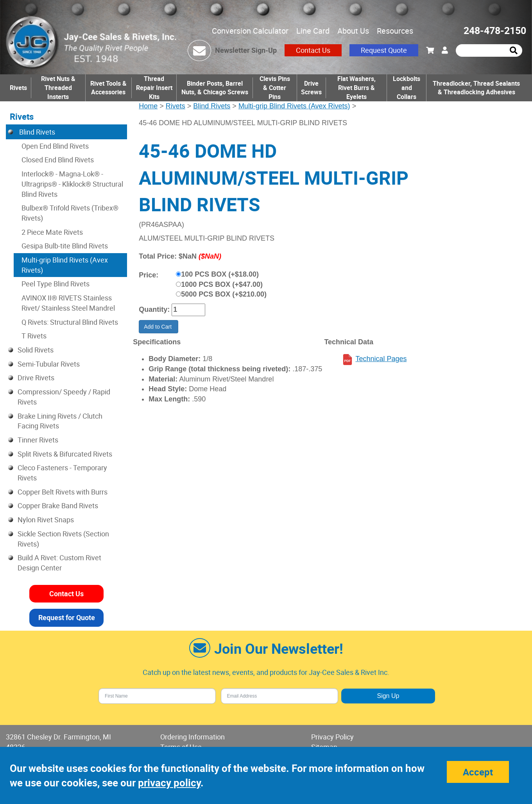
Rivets (18, 88)
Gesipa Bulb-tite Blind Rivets (65, 246)
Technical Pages (381, 359)
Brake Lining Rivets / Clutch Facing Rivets (60, 421)
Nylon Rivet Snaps (46, 520)
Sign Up (388, 696)
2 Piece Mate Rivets (52, 232)
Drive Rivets (36, 378)
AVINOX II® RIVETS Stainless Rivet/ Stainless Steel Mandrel (68, 303)
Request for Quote (67, 617)
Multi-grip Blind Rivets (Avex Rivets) (294, 106)
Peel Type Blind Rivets (56, 284)
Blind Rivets (212, 106)
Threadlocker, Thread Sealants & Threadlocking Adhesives (476, 88)
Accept (478, 772)
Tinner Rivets (38, 440)
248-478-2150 (495, 30)
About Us (353, 31)
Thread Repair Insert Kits (154, 88)
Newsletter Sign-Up (246, 50)
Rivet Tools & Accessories (108, 88)
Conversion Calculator (250, 31)
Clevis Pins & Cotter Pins (275, 88)
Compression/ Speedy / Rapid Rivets (64, 397)
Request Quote (384, 50)
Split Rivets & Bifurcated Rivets (65, 454)
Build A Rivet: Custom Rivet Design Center (59, 563)
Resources (395, 31)
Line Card (313, 31)
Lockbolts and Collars (407, 88)
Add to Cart (159, 327)
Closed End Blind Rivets (58, 160)
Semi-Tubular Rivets (49, 364)
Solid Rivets (36, 350)
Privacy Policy (332, 737)
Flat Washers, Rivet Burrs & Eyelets (356, 88)
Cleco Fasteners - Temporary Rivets (62, 473)
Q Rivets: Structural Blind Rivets (70, 322)
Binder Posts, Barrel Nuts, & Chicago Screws (215, 88)
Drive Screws (311, 88)
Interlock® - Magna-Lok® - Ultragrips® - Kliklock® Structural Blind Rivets (72, 184)
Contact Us (313, 50)
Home (148, 106)
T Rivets (34, 336)
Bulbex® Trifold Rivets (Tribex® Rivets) (70, 213)
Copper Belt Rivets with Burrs (63, 492)
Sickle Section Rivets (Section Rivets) (63, 539)
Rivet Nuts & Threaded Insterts (58, 88)
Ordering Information (193, 737)
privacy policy (169, 783)
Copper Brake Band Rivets (58, 505)
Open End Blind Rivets (55, 146)
